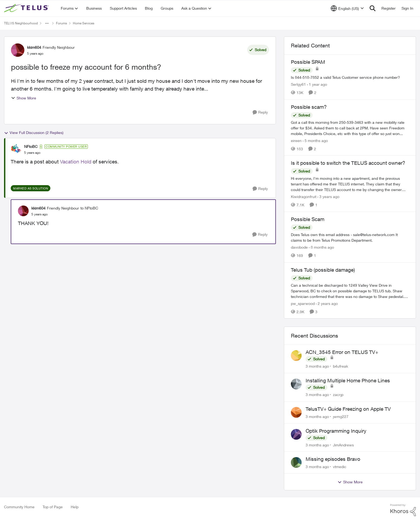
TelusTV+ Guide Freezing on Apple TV (348, 409)
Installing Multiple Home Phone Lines (348, 380)
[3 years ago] (328, 197)
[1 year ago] (317, 84)
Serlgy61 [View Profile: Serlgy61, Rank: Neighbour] (298, 84)
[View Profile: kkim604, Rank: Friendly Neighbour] (18, 50)
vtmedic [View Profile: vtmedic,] (340, 467)
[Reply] (260, 112)
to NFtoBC (89, 208)
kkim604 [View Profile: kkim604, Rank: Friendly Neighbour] (34, 47)
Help (75, 507)
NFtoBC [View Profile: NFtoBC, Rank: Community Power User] (31, 146)
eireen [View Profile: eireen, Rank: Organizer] (296, 140)
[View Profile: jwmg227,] (296, 412)
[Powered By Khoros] (403, 510)
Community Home (19, 507)
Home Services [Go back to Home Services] (84, 23)
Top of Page (53, 507)
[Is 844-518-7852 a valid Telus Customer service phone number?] (350, 77)
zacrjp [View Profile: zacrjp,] (338, 395)
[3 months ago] (317, 366)
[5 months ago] (315, 140)
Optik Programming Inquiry (336, 431)
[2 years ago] (327, 303)
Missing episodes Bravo (333, 459)
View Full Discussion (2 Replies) (34, 133)
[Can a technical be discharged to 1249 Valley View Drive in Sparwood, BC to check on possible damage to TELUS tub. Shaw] (350, 291)
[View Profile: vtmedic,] (296, 462)
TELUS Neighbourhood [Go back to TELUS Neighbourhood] (21, 23)
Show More (24, 98)
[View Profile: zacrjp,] (296, 384)
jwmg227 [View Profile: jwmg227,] (341, 416)
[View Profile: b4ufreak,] (296, 356)
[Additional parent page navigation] (47, 23)
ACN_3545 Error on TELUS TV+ (342, 352)
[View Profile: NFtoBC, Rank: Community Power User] (16, 150)
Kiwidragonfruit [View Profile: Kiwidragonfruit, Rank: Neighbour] (304, 197)
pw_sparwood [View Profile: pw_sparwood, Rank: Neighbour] (303, 303)
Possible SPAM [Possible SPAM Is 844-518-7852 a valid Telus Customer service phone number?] (308, 62)
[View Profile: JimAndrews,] (296, 434)
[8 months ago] (321, 247)
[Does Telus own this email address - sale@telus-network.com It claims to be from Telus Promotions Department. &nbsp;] (350, 237)
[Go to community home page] (27, 8)
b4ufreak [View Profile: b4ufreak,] (340, 366)
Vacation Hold (76, 162)
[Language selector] (347, 8)
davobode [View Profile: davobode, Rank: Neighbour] (299, 247)
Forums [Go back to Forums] (61, 23)
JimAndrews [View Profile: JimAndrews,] (343, 445)
